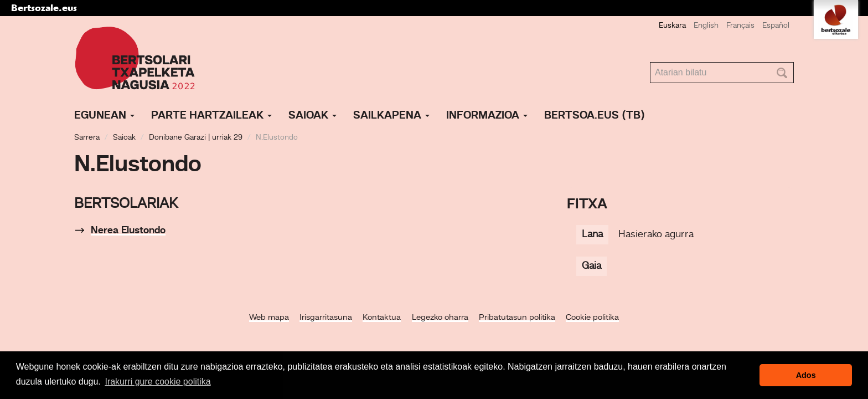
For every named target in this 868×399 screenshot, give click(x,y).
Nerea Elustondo (128, 231)
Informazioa (487, 116)
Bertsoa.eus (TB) (595, 116)
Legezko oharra (440, 318)
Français (740, 25)
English (706, 25)
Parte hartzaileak (211, 116)
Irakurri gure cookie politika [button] (157, 382)
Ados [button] (806, 375)
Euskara (672, 25)
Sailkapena (391, 116)
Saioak (312, 116)
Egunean (104, 116)
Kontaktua (382, 318)
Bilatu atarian (650, 62)
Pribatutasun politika (517, 318)
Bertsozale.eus (44, 8)
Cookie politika (592, 318)
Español (776, 25)
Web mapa (269, 318)
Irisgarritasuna (326, 318)
